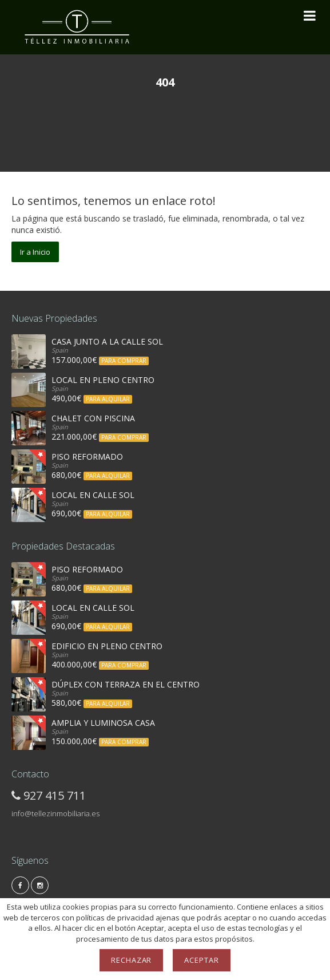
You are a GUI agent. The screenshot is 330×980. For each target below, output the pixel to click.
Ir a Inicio (35, 252)
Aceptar (202, 960)
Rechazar (132, 960)
